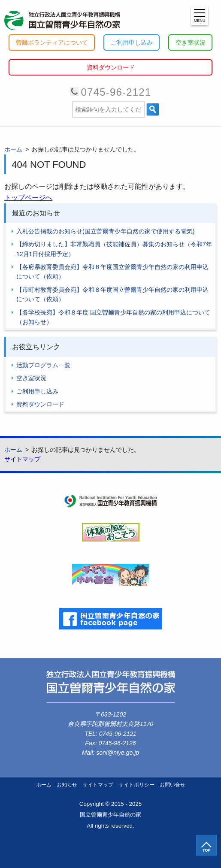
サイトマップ (22, 459)
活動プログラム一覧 (43, 365)
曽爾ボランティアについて (52, 42)
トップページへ (28, 198)
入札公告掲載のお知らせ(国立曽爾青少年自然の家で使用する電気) (105, 231)
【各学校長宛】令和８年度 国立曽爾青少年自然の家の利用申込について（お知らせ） (113, 317)
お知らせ (67, 785)
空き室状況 (191, 42)
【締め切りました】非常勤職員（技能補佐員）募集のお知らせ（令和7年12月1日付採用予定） (114, 249)
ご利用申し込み (132, 42)
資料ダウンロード (111, 67)
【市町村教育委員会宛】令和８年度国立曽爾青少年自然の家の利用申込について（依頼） (112, 294)
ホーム (44, 785)
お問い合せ (173, 785)
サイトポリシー (136, 785)
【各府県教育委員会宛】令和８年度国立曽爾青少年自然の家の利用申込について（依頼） (112, 272)
